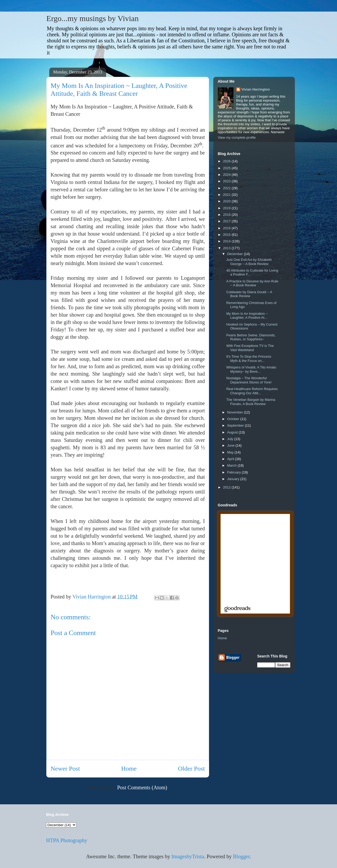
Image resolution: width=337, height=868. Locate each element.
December (236, 254)
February (235, 472)
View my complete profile (237, 138)
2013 (227, 248)
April (231, 459)
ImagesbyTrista (188, 856)
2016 (227, 228)
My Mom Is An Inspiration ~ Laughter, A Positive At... (247, 316)
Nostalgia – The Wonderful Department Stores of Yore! (249, 380)
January (234, 479)
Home (129, 769)
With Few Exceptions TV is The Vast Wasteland (250, 348)
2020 (227, 201)
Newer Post (65, 769)
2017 (227, 221)
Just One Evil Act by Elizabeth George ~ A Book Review (249, 262)
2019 (227, 208)
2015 (227, 235)
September (236, 425)
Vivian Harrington (256, 89)
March (232, 465)
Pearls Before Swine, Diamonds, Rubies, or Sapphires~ (251, 337)
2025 (227, 168)
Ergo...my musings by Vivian (92, 18)
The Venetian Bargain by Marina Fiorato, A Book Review (251, 402)
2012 (227, 487)
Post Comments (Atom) (142, 787)
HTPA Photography (67, 840)
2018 (227, 215)
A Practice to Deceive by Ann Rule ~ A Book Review (252, 283)
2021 (227, 195)
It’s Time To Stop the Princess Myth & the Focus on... (249, 359)
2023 (227, 181)
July (231, 439)
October (234, 419)
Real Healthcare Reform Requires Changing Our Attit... (252, 391)
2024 (227, 175)
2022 (227, 188)
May (231, 452)
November (236, 412)
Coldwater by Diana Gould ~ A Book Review (249, 294)
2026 (227, 161)
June (231, 445)
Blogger (241, 856)
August (233, 432)
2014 (227, 241)
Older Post (191, 769)
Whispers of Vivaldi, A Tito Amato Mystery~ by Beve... (251, 369)
